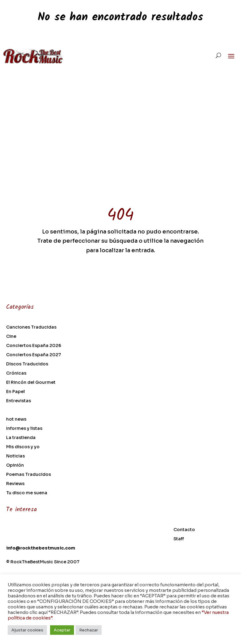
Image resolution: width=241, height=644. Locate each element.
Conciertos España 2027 (34, 355)
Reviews (15, 484)
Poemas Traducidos (29, 475)
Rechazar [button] (89, 630)
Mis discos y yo (23, 447)
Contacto (184, 530)
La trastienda (21, 438)
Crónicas (16, 373)
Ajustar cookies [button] (27, 630)
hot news (16, 419)
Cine (11, 337)
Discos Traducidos (27, 364)
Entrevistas (19, 401)
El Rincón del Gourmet (31, 383)
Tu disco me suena (27, 493)
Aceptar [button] (62, 630)
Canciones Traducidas (31, 327)
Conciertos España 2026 (34, 346)
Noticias (16, 456)
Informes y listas (24, 429)
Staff (179, 539)
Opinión (15, 465)
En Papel (16, 392)
